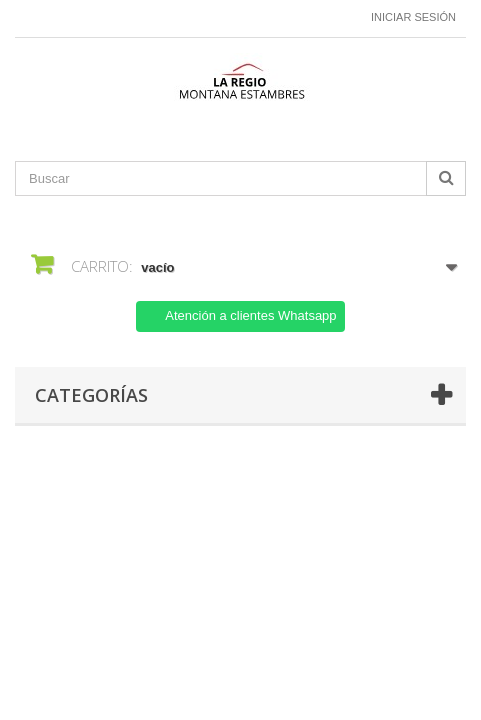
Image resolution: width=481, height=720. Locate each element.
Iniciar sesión (413, 17)
